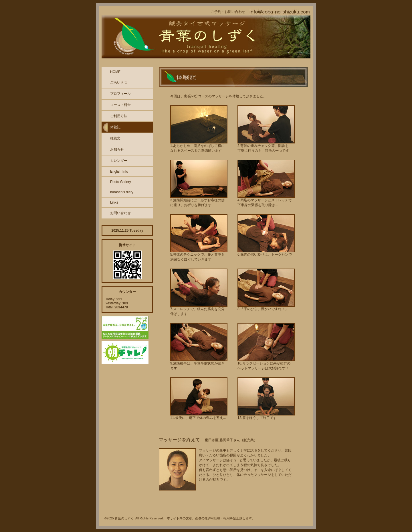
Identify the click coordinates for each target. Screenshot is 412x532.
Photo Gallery (121, 182)
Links (114, 202)
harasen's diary (122, 192)
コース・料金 (120, 105)
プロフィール (120, 94)
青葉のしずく (124, 518)
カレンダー (119, 161)
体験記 (115, 127)
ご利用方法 (119, 116)
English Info (119, 172)
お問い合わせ (120, 213)
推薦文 (115, 138)
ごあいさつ (119, 82)
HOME (115, 72)
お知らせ (117, 149)
